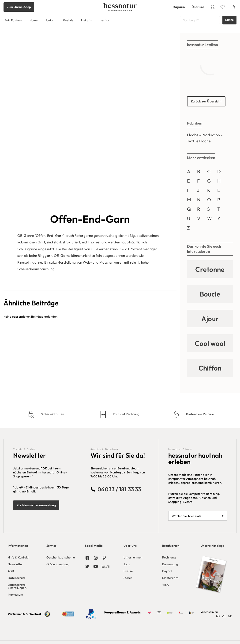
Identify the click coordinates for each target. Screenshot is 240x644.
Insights (86, 20)
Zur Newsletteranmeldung (36, 505)
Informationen (18, 546)
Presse (128, 571)
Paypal (167, 571)
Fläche (193, 135)
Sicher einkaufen (52, 414)
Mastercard (170, 578)
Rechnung (169, 557)
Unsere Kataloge (212, 546)
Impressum (15, 594)
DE (218, 616)
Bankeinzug (170, 564)
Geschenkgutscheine (61, 557)
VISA (166, 585)
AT (224, 616)
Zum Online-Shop (19, 7)
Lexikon (105, 20)
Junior (49, 20)
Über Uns (130, 546)
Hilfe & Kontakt (18, 557)
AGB (11, 571)
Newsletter (15, 564)
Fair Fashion (13, 20)
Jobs (127, 564)
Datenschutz (17, 578)
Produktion (211, 135)
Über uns (198, 7)
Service (52, 546)
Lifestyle (67, 20)
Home (34, 20)
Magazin (179, 7)
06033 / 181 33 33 (119, 489)
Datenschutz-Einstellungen (17, 586)
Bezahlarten (171, 546)
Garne (29, 62)
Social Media (94, 546)
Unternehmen (133, 557)
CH (230, 616)
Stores (128, 578)
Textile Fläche (199, 141)
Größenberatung (58, 564)
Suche (229, 20)
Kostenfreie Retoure (200, 414)
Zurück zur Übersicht (206, 101)
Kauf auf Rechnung (126, 414)
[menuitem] (24, 569)
